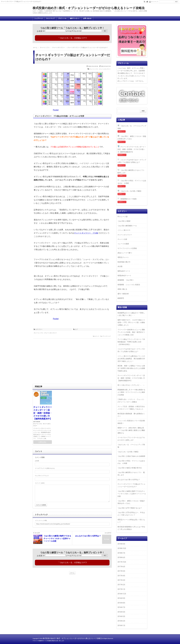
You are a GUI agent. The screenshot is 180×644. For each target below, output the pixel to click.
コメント (97, 336)
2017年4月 (121, 576)
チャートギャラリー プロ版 (86, 233)
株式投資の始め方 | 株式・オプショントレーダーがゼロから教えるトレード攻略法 (89, 8)
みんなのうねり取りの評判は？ (129, 480)
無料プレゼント (75, 18)
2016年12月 (122, 594)
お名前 (41, 31)
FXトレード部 (123, 217)
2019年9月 (121, 544)
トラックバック (106, 336)
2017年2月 (121, 585)
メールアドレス (73, 31)
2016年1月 (121, 625)
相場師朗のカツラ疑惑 (128, 199)
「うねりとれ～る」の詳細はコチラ (72, 38)
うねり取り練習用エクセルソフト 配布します (132, 171)
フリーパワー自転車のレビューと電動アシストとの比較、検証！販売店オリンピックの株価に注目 (131, 332)
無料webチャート (124, 271)
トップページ (39, 18)
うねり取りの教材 (124, 221)
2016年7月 (121, 607)
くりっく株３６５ (124, 230)
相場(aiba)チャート (124, 276)
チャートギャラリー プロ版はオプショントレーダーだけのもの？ (73, 57)
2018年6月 (121, 557)
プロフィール (62, 18)
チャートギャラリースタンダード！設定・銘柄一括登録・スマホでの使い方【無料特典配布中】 (43, 413)
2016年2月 (121, 621)
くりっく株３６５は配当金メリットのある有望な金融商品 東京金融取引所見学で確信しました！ (131, 359)
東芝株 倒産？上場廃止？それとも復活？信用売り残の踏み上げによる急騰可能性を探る (131, 368)
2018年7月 (121, 553)
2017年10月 (122, 562)
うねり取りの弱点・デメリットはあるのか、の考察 (132, 182)
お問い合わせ (87, 18)
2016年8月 (121, 603)
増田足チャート (123, 257)
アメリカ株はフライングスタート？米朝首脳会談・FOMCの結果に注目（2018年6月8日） (131, 342)
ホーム (72, 573)
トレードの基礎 (123, 244)
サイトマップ (50, 18)
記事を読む (43, 442)
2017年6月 (121, 567)
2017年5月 (121, 571)
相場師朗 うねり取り (126, 280)
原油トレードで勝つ (125, 253)
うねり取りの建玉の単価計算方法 (130, 468)
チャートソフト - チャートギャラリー (100, 69)
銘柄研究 (121, 298)
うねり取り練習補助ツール (127, 226)
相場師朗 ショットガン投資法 (129, 285)
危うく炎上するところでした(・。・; (131, 385)
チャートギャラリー (125, 235)
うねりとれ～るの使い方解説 (131, 191)
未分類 (120, 266)
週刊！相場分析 (123, 294)
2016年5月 (121, 612)
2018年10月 (122, 548)
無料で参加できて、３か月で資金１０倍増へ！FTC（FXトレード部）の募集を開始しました (131, 323)
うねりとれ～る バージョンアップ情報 (132, 127)
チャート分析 (122, 239)
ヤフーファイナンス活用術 (127, 248)
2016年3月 (121, 616)
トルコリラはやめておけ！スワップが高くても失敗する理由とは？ (132, 161)
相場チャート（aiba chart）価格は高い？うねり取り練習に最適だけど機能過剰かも (131, 430)
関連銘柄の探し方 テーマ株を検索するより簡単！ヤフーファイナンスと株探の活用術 (131, 392)
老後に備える (122, 289)
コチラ (138, 81)
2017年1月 (121, 589)
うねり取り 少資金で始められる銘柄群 (131, 456)
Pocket (56, 110)
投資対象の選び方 (124, 262)
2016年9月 (121, 598)
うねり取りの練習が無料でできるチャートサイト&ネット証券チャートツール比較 (132, 494)
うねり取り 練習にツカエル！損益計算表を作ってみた (132, 138)
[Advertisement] (72, 362)
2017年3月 (121, 580)
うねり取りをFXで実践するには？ (130, 508)
